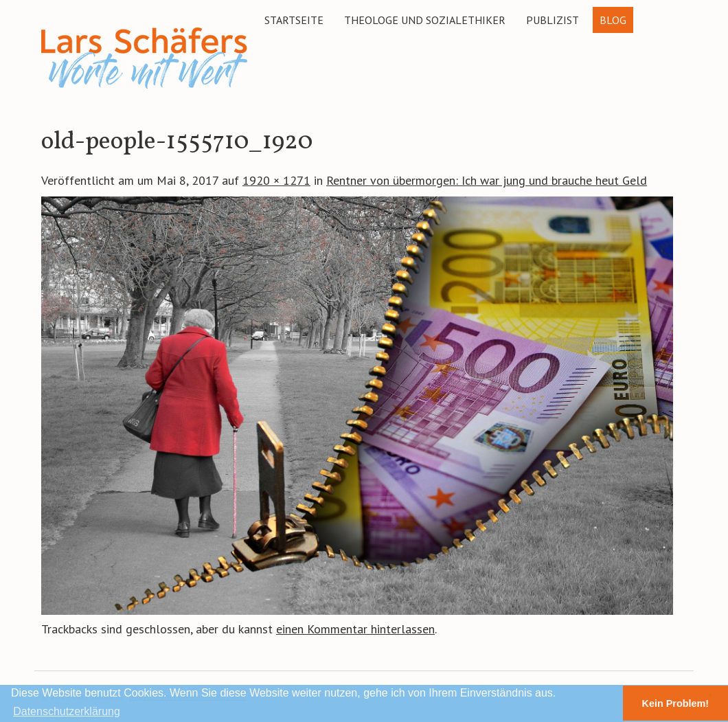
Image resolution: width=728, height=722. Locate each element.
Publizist (553, 20)
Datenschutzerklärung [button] (67, 711)
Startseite (294, 20)
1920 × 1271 (276, 180)
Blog (613, 20)
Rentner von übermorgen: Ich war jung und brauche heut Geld (487, 180)
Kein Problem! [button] (676, 703)
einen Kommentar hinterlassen (355, 629)
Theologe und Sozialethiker (425, 20)
